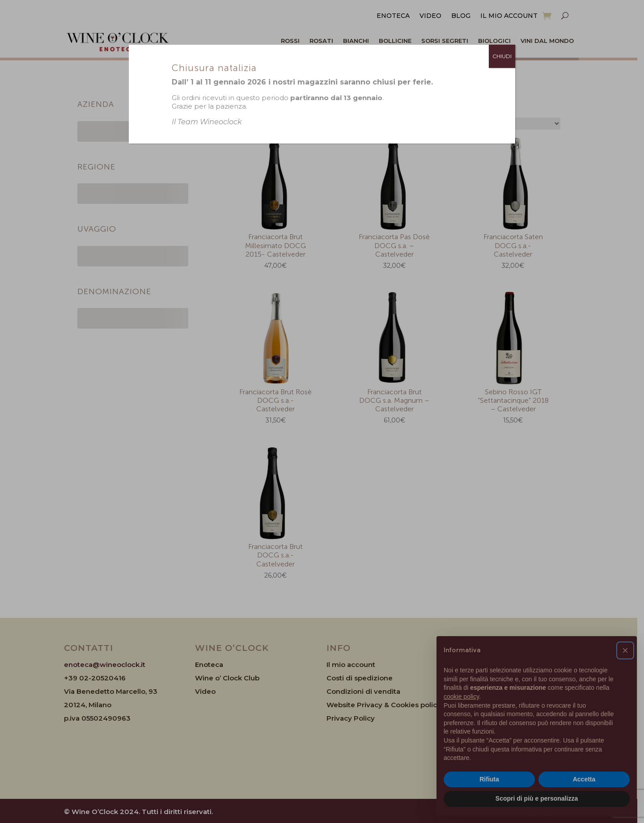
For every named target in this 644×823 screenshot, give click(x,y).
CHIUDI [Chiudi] (502, 56)
